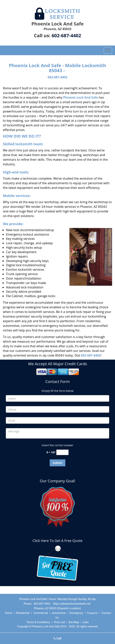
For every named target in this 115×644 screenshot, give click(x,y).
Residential (23, 613)
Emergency (76, 613)
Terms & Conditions (38, 622)
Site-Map (74, 622)
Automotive (59, 613)
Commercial (40, 613)
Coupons (92, 613)
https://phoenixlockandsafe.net (72, 604)
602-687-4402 (66, 35)
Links (86, 622)
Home (9, 613)
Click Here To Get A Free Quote (57, 541)
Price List (60, 622)
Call (57, 638)
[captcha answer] (62, 452)
